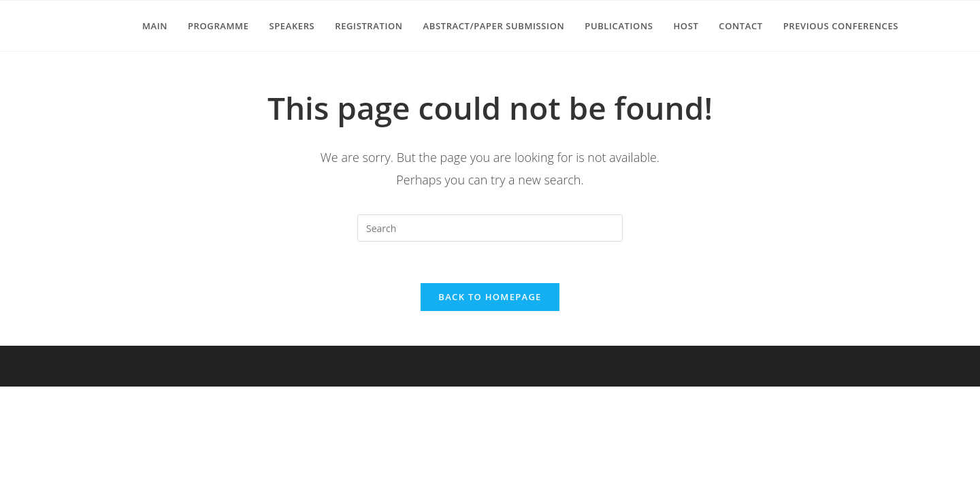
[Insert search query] (490, 228)
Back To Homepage (490, 297)
